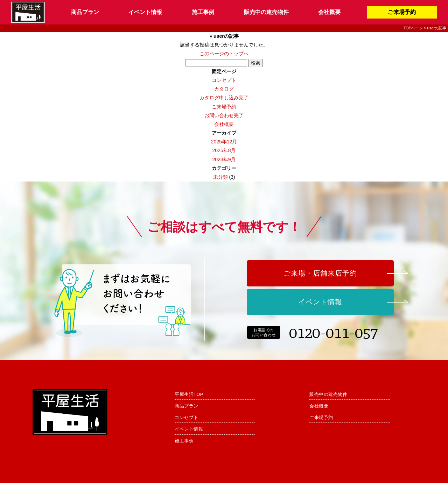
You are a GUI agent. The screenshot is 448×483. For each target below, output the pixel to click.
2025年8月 (224, 150)
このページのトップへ (224, 54)
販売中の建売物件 (266, 12)
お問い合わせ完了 (224, 115)
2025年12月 (224, 142)
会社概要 (329, 12)
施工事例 (203, 12)
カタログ (224, 89)
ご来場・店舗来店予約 (320, 273)
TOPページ (413, 28)
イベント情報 (145, 12)
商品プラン (85, 12)
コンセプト (224, 80)
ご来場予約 (402, 12)
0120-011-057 (334, 332)
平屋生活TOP (189, 394)
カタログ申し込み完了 (224, 98)
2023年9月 (224, 159)
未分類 (220, 177)
